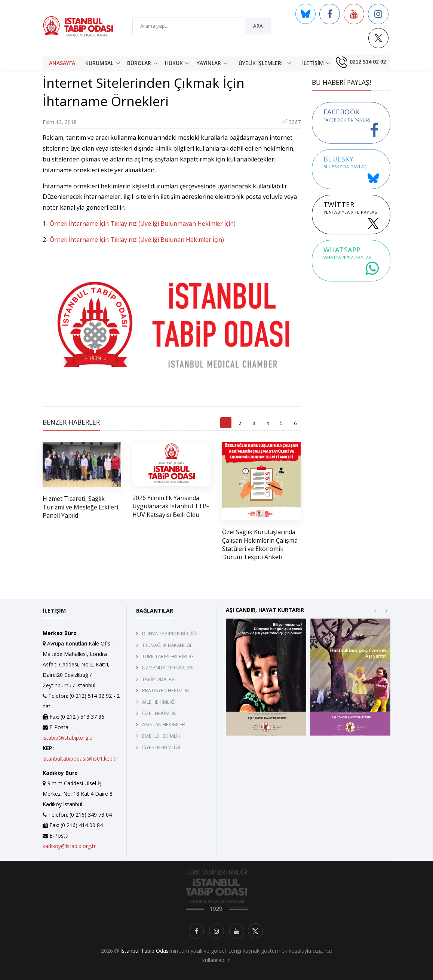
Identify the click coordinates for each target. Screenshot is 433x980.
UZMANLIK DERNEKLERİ (168, 668)
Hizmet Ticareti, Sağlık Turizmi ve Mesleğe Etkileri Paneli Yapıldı (80, 507)
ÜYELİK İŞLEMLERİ (265, 63)
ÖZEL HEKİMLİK (159, 713)
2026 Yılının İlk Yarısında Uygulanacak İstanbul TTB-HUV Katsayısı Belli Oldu (171, 506)
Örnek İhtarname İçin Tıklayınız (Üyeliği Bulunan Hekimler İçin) (137, 240)
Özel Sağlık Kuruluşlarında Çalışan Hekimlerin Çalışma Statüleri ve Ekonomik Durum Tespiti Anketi (260, 544)
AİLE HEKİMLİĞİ (159, 702)
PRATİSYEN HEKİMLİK (166, 690)
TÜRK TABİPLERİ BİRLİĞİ (168, 656)
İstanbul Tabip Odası (145, 951)
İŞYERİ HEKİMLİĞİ (161, 747)
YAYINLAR (209, 63)
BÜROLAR (139, 63)
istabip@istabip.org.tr (68, 738)
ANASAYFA (62, 63)
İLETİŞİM (313, 63)
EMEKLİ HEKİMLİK (161, 736)
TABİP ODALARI (159, 679)
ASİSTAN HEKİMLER (164, 724)
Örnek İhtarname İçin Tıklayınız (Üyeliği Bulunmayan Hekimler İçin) (143, 224)
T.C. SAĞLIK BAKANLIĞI (167, 645)
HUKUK (174, 63)
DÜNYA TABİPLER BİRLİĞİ (170, 634)
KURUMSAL (99, 63)
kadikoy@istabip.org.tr (69, 846)
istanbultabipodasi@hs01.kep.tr (80, 759)
